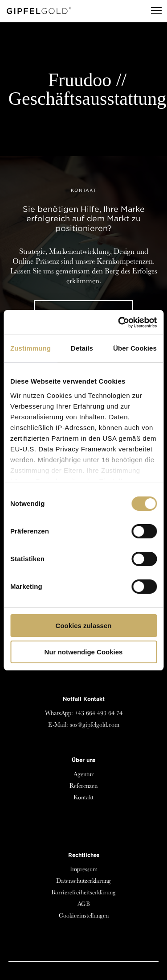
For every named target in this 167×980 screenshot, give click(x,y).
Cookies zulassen (84, 626)
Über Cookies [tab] (135, 348)
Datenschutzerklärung (83, 881)
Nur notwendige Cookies (84, 652)
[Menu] (152, 11)
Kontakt (83, 797)
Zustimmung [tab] (31, 348)
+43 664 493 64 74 (99, 713)
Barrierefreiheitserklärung (83, 892)
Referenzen (83, 786)
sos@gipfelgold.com (95, 724)
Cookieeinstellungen (84, 915)
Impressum (84, 869)
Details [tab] (82, 348)
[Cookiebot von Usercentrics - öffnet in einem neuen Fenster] (119, 323)
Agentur (83, 774)
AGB (84, 904)
